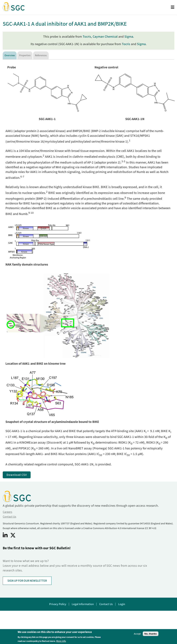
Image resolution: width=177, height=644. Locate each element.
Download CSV (17, 475)
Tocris (87, 37)
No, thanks (151, 634)
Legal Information (83, 604)
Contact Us (9, 517)
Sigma (129, 37)
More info (61, 641)
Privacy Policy (58, 604)
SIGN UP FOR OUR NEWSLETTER (27, 581)
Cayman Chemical (105, 37)
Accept (137, 634)
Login (122, 604)
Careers (7, 512)
